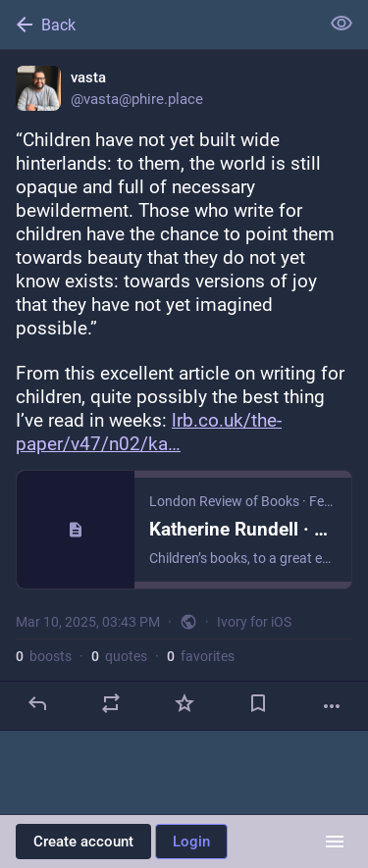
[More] (332, 706)
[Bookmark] (258, 703)
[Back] (158, 25)
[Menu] (335, 842)
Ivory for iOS (254, 622)
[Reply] (37, 703)
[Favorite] (184, 703)
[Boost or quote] (111, 703)
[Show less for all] (342, 24)
